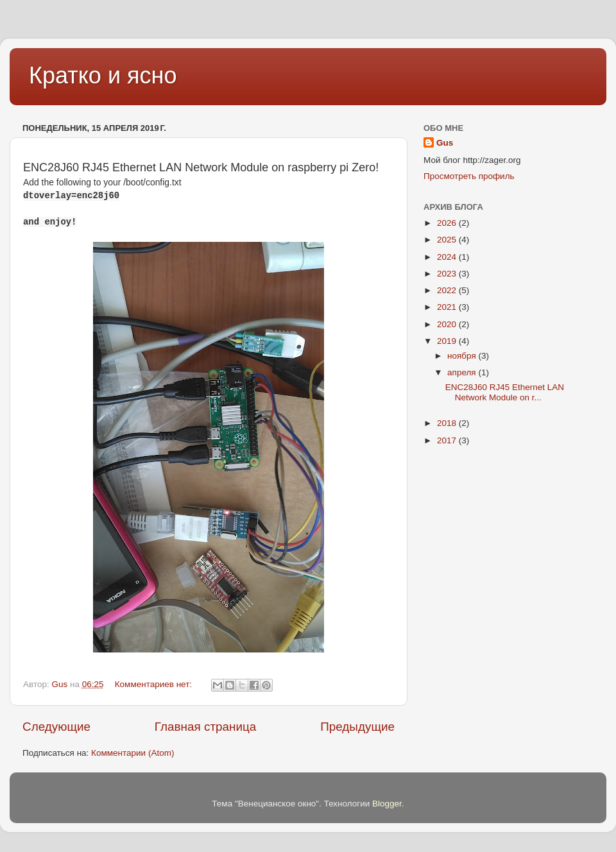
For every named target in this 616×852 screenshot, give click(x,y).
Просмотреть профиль (469, 176)
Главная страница (206, 727)
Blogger (387, 804)
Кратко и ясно (103, 75)
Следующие (56, 727)
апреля (463, 372)
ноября (463, 356)
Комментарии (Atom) (133, 753)
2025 (448, 240)
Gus (445, 143)
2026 (448, 223)
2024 (448, 257)
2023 (448, 274)
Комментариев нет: (155, 684)
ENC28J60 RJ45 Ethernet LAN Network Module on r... (505, 392)
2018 (448, 423)
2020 (448, 324)
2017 (448, 440)
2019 (448, 341)
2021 (448, 307)
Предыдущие (357, 727)
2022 (448, 290)
